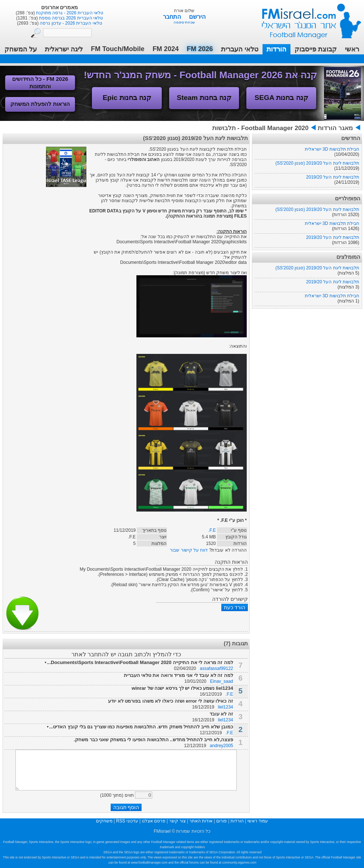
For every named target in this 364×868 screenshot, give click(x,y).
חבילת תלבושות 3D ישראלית (332, 149)
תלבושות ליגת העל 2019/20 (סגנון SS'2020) (317, 163)
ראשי (352, 49)
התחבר (173, 17)
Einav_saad (222, 681)
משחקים (104, 821)
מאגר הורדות (335, 128)
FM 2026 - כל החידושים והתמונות (40, 83)
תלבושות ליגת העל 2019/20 (333, 177)
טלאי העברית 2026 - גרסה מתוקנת (69, 13)
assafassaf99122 (216, 668)
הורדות (276, 49)
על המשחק (21, 49)
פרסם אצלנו (154, 821)
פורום (222, 821)
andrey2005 (222, 746)
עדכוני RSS (127, 821)
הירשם (197, 17)
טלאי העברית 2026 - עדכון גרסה (70, 23)
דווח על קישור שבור (189, 550)
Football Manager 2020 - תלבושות (260, 128)
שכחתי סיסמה (184, 22)
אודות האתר (201, 821)
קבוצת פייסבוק (316, 49)
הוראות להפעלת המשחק (40, 104)
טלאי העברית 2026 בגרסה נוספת (70, 18)
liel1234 (226, 707)
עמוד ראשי (307, 18)
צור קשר (177, 821)
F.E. (212, 530)
